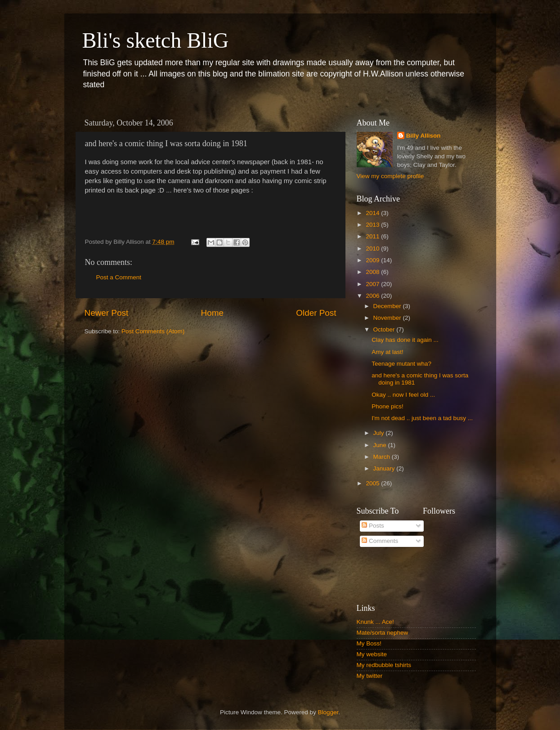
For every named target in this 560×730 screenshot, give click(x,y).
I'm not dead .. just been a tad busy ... (422, 418)
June (381, 445)
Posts (373, 526)
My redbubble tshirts (384, 665)
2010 (373, 249)
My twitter (370, 676)
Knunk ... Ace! (375, 622)
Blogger (328, 712)
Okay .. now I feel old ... (403, 395)
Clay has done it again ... (405, 340)
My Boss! (369, 643)
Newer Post (107, 313)
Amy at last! (388, 352)
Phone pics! (388, 406)
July (380, 433)
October (385, 329)
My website (372, 654)
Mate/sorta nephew (383, 633)
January (385, 468)
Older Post (316, 313)
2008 (373, 272)
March (383, 457)
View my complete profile (390, 176)
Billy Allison (423, 136)
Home (212, 313)
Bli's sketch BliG (156, 40)
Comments (380, 541)
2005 (373, 483)
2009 (373, 260)
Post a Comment (119, 277)
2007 (373, 284)
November (388, 318)
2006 (373, 296)
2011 (373, 236)
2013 (373, 225)
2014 (373, 213)
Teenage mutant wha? (401, 364)
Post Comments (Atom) (153, 331)
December (388, 306)
